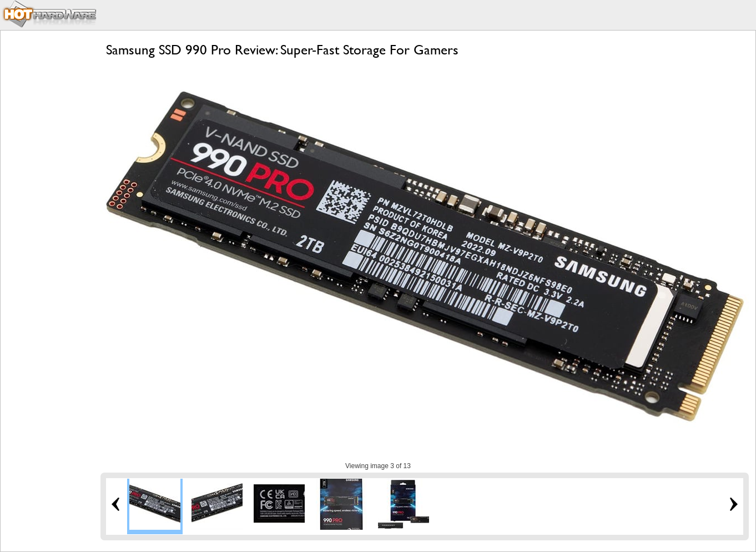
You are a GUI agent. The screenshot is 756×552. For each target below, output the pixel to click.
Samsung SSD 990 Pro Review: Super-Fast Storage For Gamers (282, 50)
